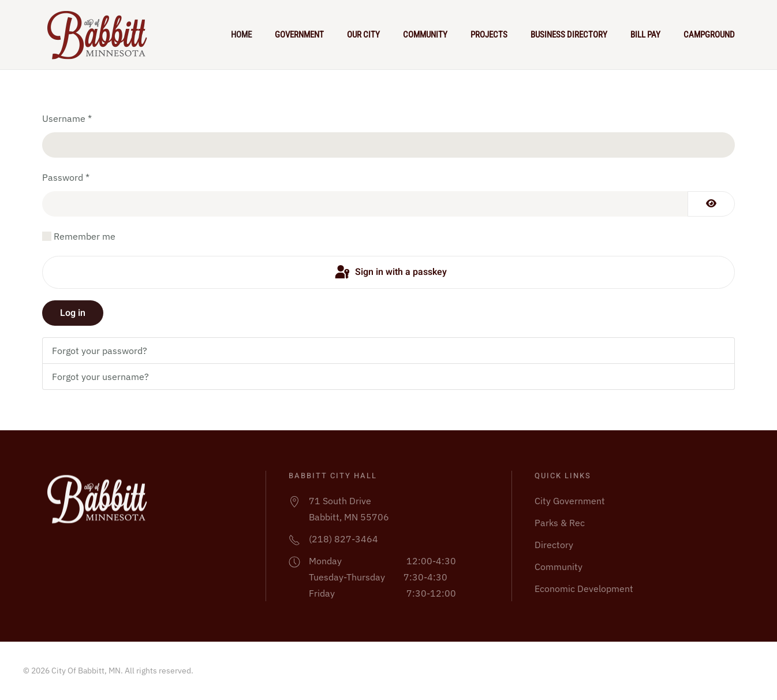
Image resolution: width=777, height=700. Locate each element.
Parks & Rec (560, 523)
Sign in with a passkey (390, 273)
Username (67, 118)
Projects (489, 35)
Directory (554, 545)
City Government (570, 501)
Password (66, 177)
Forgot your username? (100, 377)
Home (241, 35)
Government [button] (299, 35)
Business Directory (569, 35)
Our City (363, 35)
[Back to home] (102, 35)
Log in (73, 313)
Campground (709, 35)
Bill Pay (645, 35)
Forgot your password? (100, 351)
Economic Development (584, 589)
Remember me (85, 236)
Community (425, 35)
